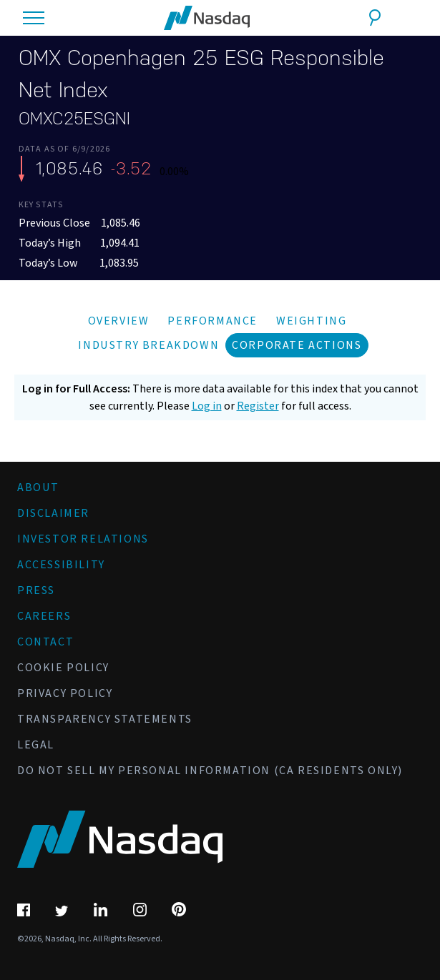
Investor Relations (83, 539)
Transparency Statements (105, 719)
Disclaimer (53, 513)
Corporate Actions (297, 345)
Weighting (311, 321)
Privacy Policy (65, 693)
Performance (212, 321)
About (38, 487)
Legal (36, 745)
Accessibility (61, 565)
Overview (119, 321)
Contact (45, 642)
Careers (44, 616)
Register (258, 406)
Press (36, 590)
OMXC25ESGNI (74, 119)
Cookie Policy (63, 668)
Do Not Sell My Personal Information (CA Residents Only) (210, 771)
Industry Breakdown (148, 345)
